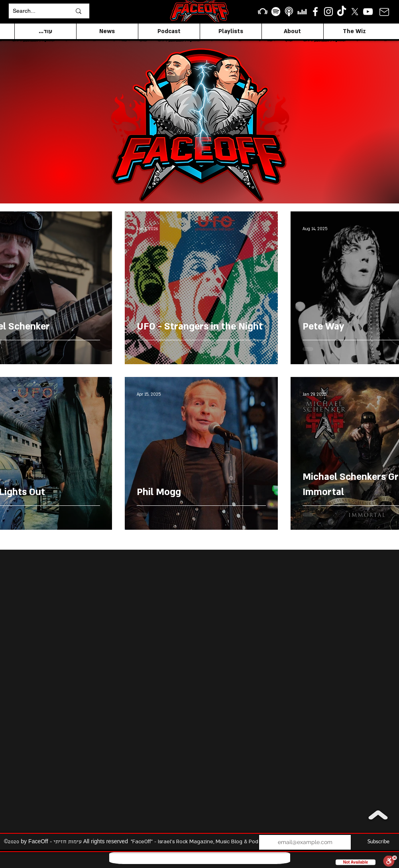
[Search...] (36, 11)
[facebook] (315, 12)
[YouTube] (368, 12)
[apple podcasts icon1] (289, 12)
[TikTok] (342, 12)
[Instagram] (328, 12)
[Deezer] (302, 12)
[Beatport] (263, 12)
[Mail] (384, 12)
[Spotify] (276, 12)
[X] (355, 12)
